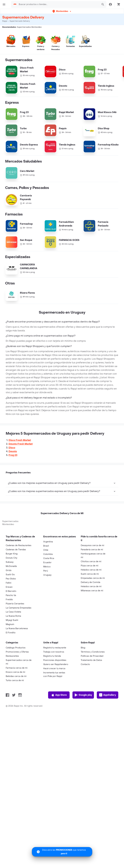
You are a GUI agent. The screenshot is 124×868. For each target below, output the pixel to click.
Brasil (46, 546)
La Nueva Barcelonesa (17, 629)
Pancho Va (11, 595)
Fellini (9, 583)
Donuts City (11, 558)
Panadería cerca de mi (92, 550)
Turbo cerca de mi (15, 680)
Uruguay (47, 575)
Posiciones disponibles (55, 660)
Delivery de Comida (90, 582)
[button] (62, 11)
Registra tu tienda (52, 656)
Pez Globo (11, 579)
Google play (83, 695)
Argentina (48, 542)
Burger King (12, 554)
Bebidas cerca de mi (16, 676)
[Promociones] (62, 852)
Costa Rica (49, 558)
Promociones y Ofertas (17, 652)
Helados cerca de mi (91, 570)
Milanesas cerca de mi (92, 591)
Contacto (85, 664)
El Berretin (11, 591)
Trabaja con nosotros (54, 652)
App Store (59, 695)
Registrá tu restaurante (55, 648)
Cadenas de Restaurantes (19, 545)
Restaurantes (12, 656)
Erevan (9, 587)
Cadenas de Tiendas (16, 550)
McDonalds (11, 566)
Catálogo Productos (16, 648)
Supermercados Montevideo (10, 523)
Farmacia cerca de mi (17, 668)
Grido (9, 570)
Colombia (48, 554)
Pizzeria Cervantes (15, 604)
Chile (46, 550)
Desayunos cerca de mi (92, 545)
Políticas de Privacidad (92, 656)
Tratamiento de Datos (91, 660)
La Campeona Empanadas (19, 608)
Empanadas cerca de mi (93, 578)
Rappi (5, 21)
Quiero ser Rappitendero (56, 664)
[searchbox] (58, 4)
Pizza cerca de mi (90, 566)
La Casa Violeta (13, 612)
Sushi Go (10, 575)
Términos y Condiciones (93, 652)
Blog (83, 648)
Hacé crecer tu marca (54, 669)
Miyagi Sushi (12, 620)
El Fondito (11, 633)
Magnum (10, 624)
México (47, 567)
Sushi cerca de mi (90, 574)
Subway (10, 562)
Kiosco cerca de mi (15, 672)
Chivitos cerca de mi (91, 562)
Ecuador (47, 563)
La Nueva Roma (13, 616)
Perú (46, 571)
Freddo (9, 600)
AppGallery (108, 695)
